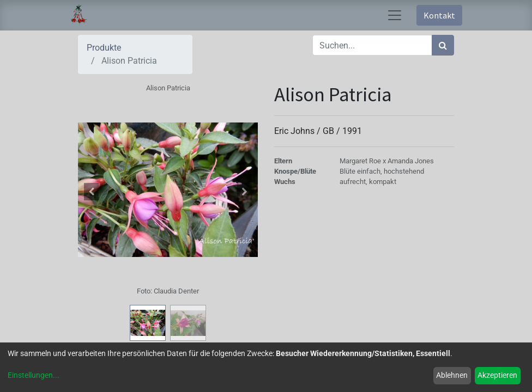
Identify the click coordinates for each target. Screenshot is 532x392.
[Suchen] (443, 45)
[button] (92, 192)
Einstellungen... (34, 375)
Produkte (104, 48)
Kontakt (439, 15)
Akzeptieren (497, 375)
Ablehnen (452, 375)
